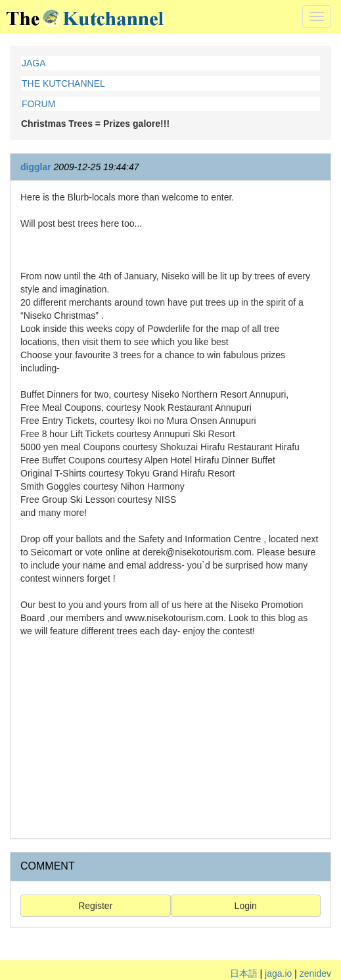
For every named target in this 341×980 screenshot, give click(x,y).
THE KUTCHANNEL (63, 83)
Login (246, 906)
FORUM (38, 104)
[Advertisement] (170, 736)
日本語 (244, 973)
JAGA (34, 63)
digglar (36, 167)
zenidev (315, 973)
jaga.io (278, 973)
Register (95, 906)
